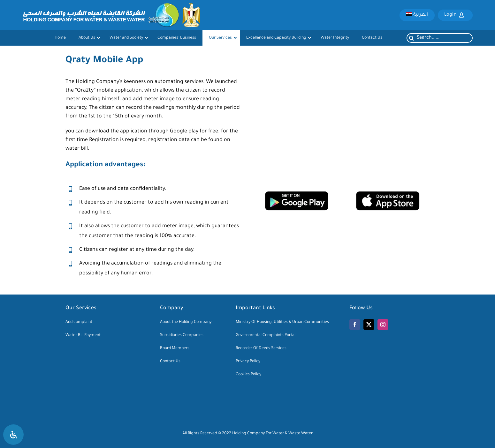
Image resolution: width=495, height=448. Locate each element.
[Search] (411, 38)
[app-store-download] (388, 194)
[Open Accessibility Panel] (13, 435)
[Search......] (440, 38)
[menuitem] (417, 15)
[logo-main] (111, 6)
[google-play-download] (297, 194)
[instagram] (383, 325)
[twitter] (369, 325)
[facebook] (355, 325)
